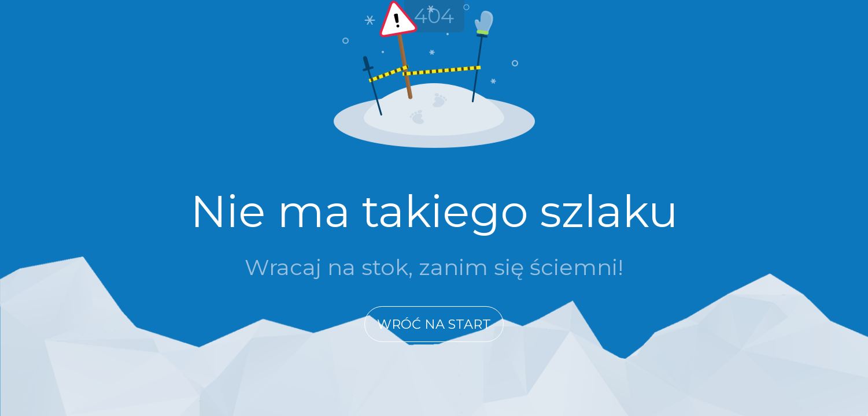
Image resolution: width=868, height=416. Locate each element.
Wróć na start (434, 324)
